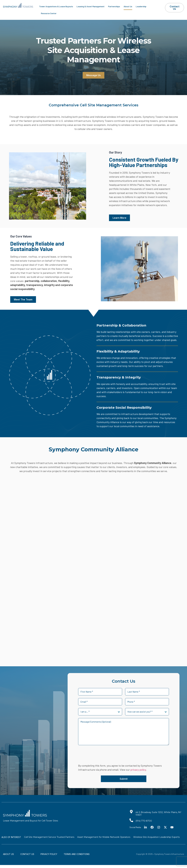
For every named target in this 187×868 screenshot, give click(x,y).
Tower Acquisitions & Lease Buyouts (56, 6)
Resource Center (49, 13)
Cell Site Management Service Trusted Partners (49, 837)
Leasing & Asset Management (91, 6)
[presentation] (101, 755)
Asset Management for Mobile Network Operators (104, 837)
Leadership (141, 6)
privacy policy (138, 770)
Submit (124, 779)
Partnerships (114, 6)
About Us (128, 6)
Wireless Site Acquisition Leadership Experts (156, 837)
